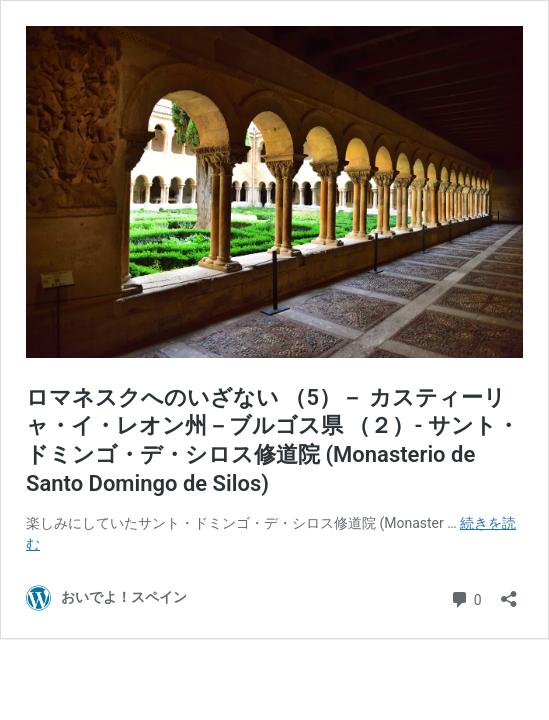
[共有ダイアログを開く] (509, 592)
